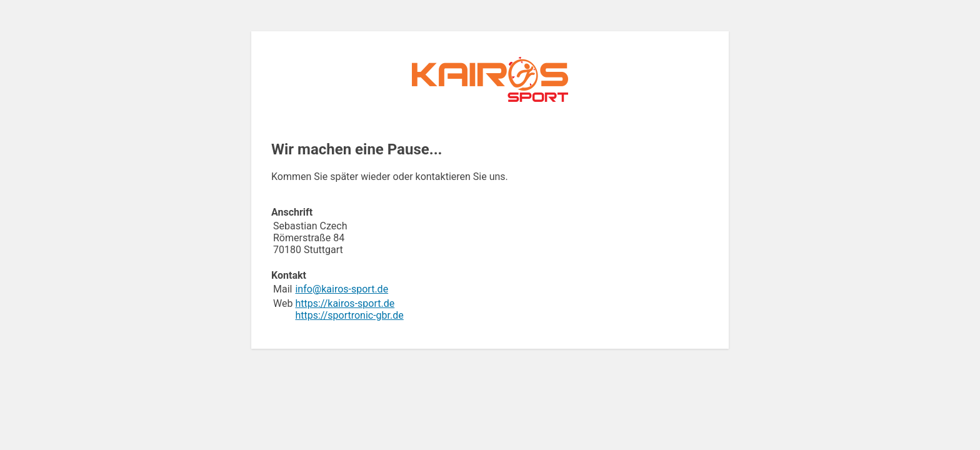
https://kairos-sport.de (345, 303)
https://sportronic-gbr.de (349, 315)
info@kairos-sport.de (342, 289)
